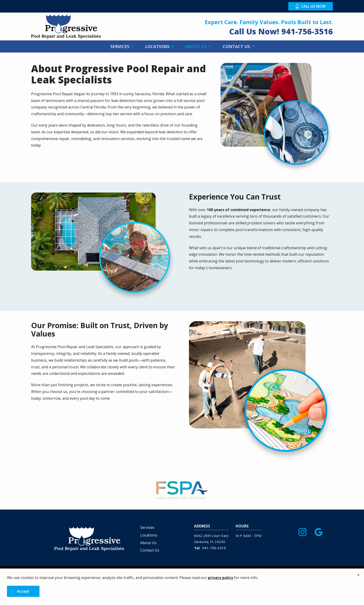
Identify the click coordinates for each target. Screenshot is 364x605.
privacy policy (220, 578)
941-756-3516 (214, 548)
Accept (23, 591)
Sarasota (201, 542)
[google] (318, 531)
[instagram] (302, 531)
